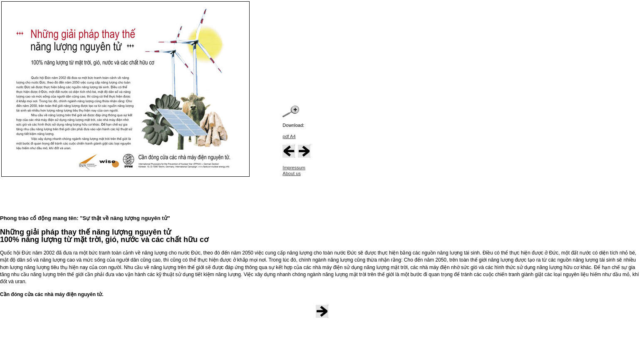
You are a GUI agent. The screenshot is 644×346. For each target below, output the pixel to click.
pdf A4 (289, 136)
